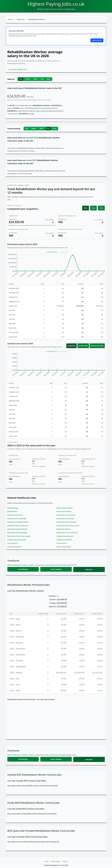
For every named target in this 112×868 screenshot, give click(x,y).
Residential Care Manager (17, 519)
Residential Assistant (15, 515)
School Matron (13, 543)
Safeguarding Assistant (65, 536)
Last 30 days (23, 569)
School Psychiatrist (14, 547)
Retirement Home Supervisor (67, 533)
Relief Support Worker (65, 508)
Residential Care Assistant (66, 515)
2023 (101, 208)
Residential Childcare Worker (18, 522)
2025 (86, 208)
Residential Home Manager (67, 522)
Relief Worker (12, 511)
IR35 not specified (97, 346)
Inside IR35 (72, 346)
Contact (65, 861)
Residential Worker (64, 529)
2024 (93, 208)
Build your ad (97, 40)
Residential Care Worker (65, 519)
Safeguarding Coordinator (17, 540)
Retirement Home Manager (17, 533)
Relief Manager (13, 508)
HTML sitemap (56, 861)
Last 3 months (56, 569)
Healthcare (21, 19)
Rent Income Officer (64, 511)
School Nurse (61, 543)
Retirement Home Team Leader (19, 536)
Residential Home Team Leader (68, 526)
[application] (56, 265)
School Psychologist (64, 547)
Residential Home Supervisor (18, 526)
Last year (89, 569)
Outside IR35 (83, 346)
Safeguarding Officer (64, 540)
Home (10, 19)
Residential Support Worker (17, 529)
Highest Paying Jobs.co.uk (56, 4)
